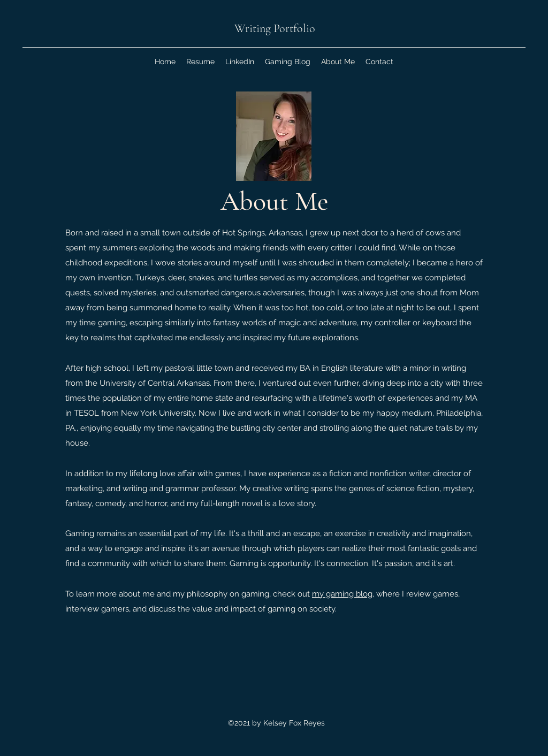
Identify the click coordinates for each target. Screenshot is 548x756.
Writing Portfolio (275, 28)
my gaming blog (342, 594)
